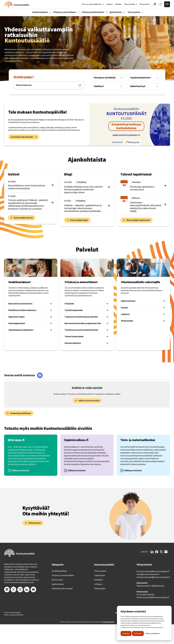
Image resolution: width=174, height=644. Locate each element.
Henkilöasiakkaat (59, 571)
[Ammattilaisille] (78, 12)
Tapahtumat (100, 575)
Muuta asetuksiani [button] (153, 633)
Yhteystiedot (100, 589)
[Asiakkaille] (50, 12)
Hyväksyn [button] (126, 633)
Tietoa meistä (100, 571)
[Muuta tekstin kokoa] (154, 4)
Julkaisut (98, 584)
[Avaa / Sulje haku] (161, 4)
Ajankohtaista (58, 584)
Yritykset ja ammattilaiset (63, 575)
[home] (17, 4)
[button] (42, 12)
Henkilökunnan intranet (62, 589)
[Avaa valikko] (167, 4)
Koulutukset (57, 580)
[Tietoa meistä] (142, 12)
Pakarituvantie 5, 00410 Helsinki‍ (150, 586)
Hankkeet (98, 580)
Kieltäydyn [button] (138, 633)
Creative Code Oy (108, 622)
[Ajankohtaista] (106, 12)
